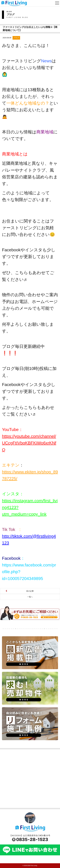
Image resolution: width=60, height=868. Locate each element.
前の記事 (30, 591)
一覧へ (30, 597)
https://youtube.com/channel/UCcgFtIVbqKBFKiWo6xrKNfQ (29, 443)
